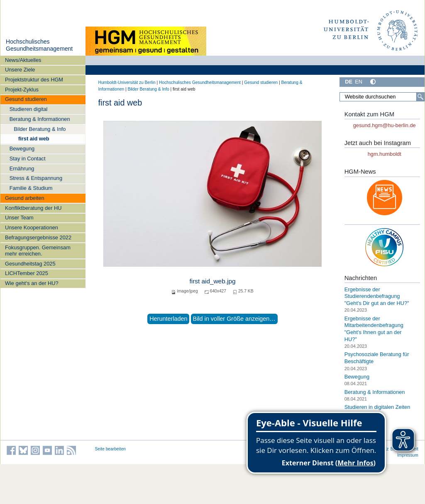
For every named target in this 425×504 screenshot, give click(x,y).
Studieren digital (29, 109)
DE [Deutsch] (349, 82)
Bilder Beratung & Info (40, 129)
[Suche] (420, 97)
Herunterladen (168, 319)
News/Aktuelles (23, 60)
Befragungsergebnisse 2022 (38, 237)
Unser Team (19, 218)
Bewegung (22, 149)
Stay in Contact (28, 159)
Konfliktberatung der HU (33, 208)
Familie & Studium (31, 188)
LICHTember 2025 (27, 273)
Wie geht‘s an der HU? (32, 283)
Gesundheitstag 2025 (30, 264)
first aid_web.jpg (212, 281)
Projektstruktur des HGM (34, 80)
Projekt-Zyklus (22, 90)
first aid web (34, 139)
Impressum (408, 455)
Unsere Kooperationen (32, 227)
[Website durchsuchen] (382, 97)
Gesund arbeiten (25, 198)
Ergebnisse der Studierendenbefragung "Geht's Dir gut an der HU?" (377, 296)
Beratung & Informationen (40, 119)
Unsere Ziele (20, 70)
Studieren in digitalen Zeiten (377, 407)
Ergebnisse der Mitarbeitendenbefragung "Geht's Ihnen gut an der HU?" (374, 329)
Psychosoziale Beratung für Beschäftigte (377, 358)
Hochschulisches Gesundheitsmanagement (39, 45)
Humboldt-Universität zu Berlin (127, 82)
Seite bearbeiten (111, 449)
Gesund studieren (26, 99)
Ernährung (22, 168)
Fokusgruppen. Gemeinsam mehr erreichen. (38, 251)
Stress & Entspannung (36, 178)
